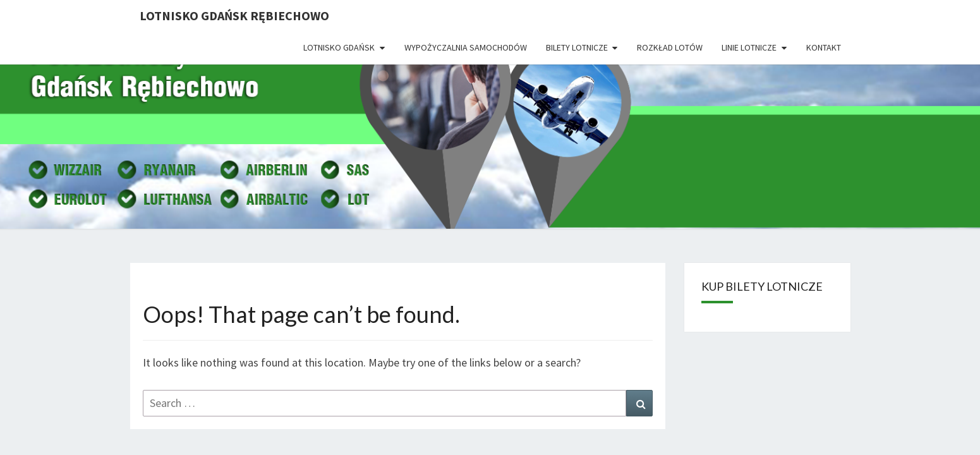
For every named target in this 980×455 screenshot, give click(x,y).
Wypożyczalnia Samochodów (466, 47)
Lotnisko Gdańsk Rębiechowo (234, 15)
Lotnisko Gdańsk (339, 47)
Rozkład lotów (670, 47)
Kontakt (824, 47)
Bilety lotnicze (577, 47)
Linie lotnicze (749, 47)
